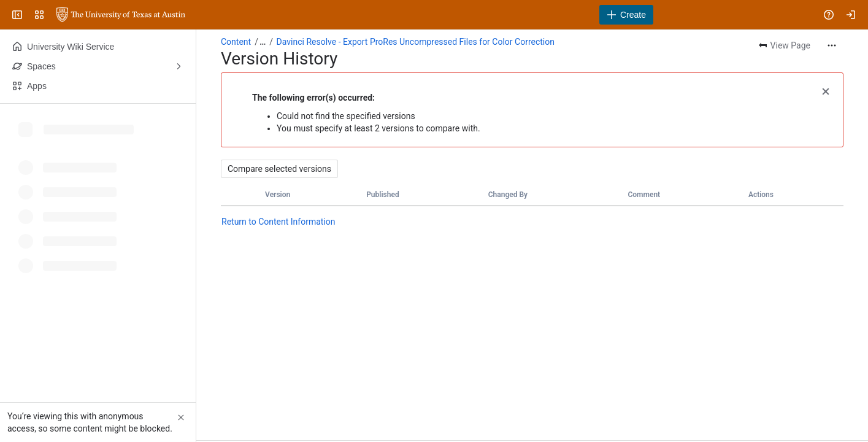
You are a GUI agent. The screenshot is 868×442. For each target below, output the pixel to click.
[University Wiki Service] (121, 15)
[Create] (626, 15)
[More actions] (832, 45)
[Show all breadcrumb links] (263, 42)
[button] (826, 90)
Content (236, 42)
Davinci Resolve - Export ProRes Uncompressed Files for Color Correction (416, 42)
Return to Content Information (278, 222)
